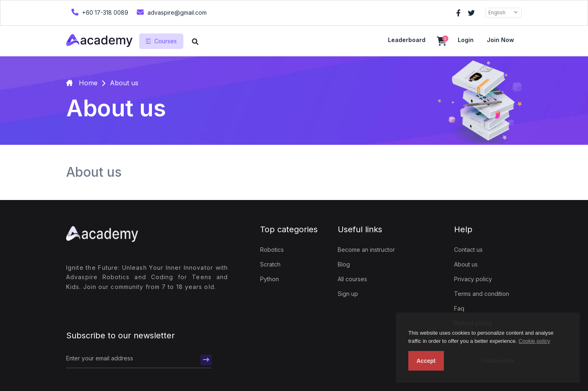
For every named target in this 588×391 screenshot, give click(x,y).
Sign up (348, 294)
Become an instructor (366, 250)
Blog (344, 264)
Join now (500, 40)
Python (269, 279)
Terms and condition (482, 294)
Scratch (270, 264)
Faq (459, 308)
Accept (426, 361)
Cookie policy (534, 341)
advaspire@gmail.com (171, 12)
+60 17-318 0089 (99, 12)
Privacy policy (473, 279)
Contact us (468, 250)
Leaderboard (407, 40)
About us (466, 264)
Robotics (272, 250)
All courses (352, 279)
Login (466, 40)
